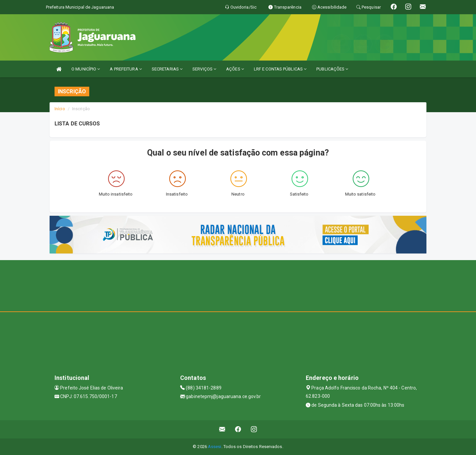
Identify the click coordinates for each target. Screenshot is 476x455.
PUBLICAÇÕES (332, 69)
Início (60, 109)
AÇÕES (235, 69)
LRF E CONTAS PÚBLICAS (280, 69)
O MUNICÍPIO (86, 69)
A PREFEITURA (126, 69)
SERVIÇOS (204, 69)
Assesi (215, 447)
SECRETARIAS (167, 69)
